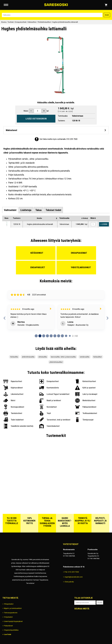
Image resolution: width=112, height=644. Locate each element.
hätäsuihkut (98, 357)
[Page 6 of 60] (59, 336)
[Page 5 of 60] (55, 336)
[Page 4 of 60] (51, 336)
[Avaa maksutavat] (56, 130)
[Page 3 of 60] (47, 336)
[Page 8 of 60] (66, 336)
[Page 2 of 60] (44, 336)
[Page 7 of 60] (62, 336)
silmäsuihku (43, 357)
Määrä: (26, 111)
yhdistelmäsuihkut (56, 362)
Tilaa (100, 603)
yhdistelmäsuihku (28, 357)
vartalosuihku (85, 357)
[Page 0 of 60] (36, 336)
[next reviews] (107, 318)
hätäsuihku (14, 357)
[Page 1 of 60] (40, 336)
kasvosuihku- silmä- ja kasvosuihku (63, 357)
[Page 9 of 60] (70, 336)
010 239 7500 (72, 139)
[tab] (10, 210)
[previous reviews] (5, 318)
